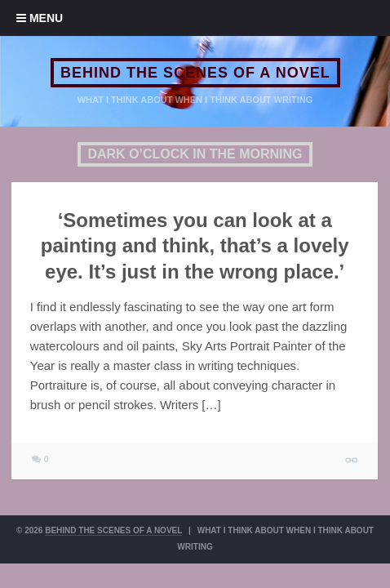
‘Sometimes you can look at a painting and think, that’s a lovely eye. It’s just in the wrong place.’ (195, 245)
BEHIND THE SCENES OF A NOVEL (195, 73)
